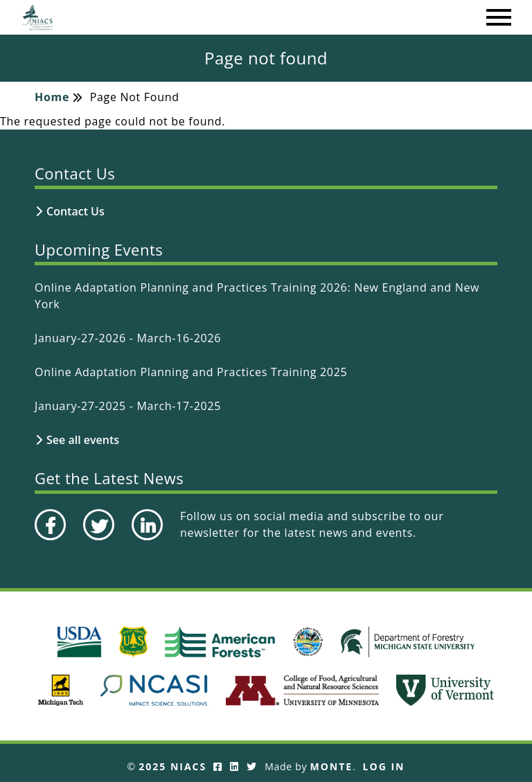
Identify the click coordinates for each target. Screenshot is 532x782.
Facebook (50, 540)
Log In (384, 766)
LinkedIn (146, 540)
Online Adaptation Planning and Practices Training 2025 (191, 372)
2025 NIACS (172, 766)
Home (52, 97)
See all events (83, 440)
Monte (332, 766)
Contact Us (76, 211)
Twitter (97, 540)
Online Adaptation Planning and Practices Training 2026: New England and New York (257, 296)
